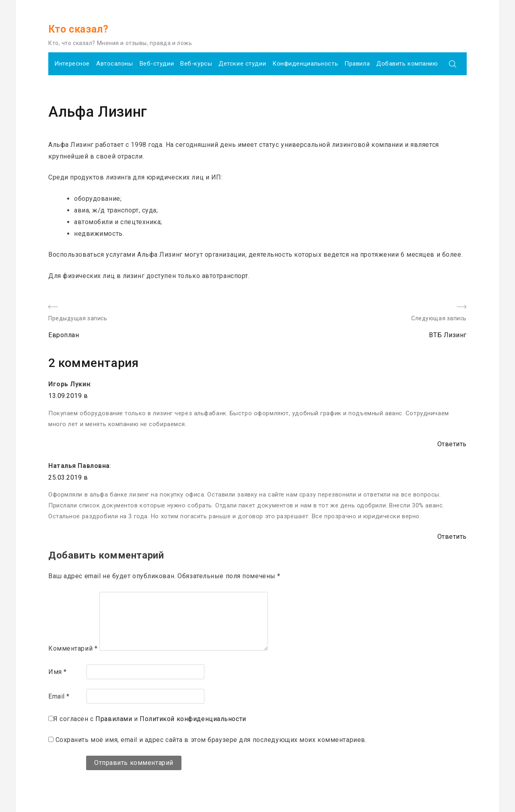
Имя (58, 672)
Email (59, 696)
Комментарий (73, 648)
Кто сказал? (78, 29)
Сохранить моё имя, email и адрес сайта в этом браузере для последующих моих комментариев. (211, 740)
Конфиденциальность (305, 64)
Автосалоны (115, 64)
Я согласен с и (150, 719)
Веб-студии (157, 64)
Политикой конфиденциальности (193, 719)
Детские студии (242, 64)
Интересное (72, 64)
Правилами (114, 719)
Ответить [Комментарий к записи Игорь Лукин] (452, 444)
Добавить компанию (407, 64)
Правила (357, 64)
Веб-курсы (196, 64)
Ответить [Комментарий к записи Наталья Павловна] (452, 537)
